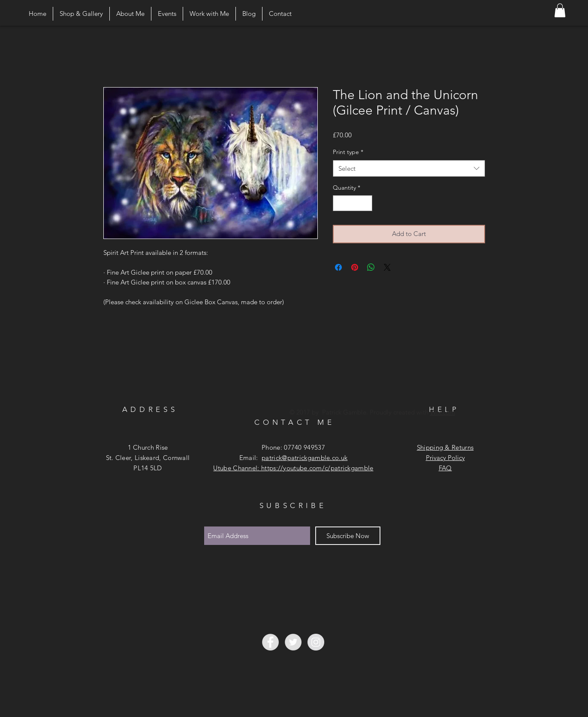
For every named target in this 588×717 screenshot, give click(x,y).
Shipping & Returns (445, 447)
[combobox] (409, 168)
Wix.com (443, 412)
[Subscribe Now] (348, 536)
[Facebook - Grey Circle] (270, 642)
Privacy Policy (445, 458)
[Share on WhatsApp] (371, 267)
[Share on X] (387, 267)
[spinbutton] (353, 203)
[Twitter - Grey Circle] (293, 642)
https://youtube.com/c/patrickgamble (317, 468)
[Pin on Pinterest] (355, 267)
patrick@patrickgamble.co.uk (305, 458)
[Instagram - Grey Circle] (316, 642)
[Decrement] (339, 203)
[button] (560, 10)
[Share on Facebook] (338, 267)
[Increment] (366, 203)
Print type (348, 152)
